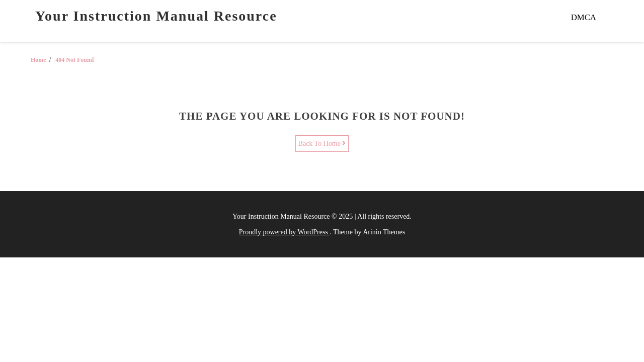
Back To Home (322, 144)
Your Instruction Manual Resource (156, 16)
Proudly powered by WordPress (285, 232)
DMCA (584, 17)
